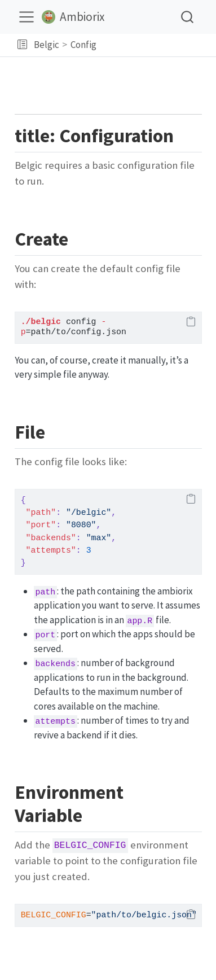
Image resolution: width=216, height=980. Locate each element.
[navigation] (155, 45)
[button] (22, 45)
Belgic (47, 45)
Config (83, 45)
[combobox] (188, 17)
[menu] (27, 17)
